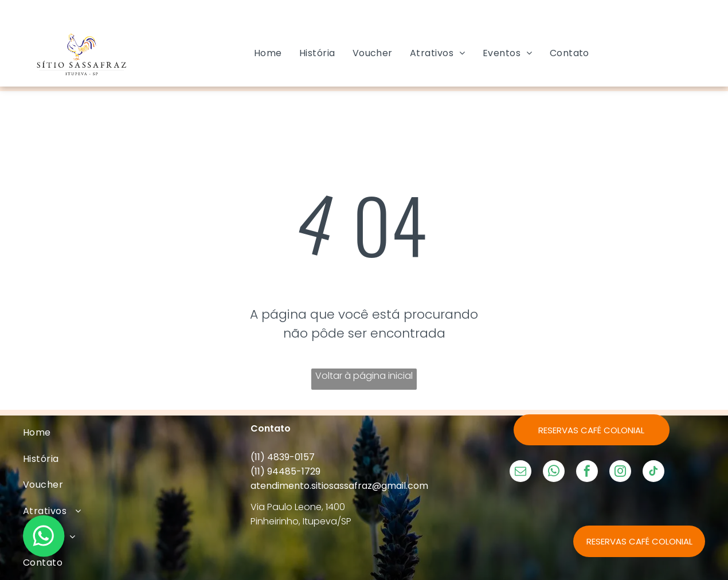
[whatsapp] (554, 473)
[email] (520, 473)
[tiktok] (653, 473)
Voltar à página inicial (364, 376)
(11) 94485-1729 (285, 471)
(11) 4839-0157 (283, 457)
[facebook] (587, 473)
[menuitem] (268, 53)
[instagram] (620, 473)
